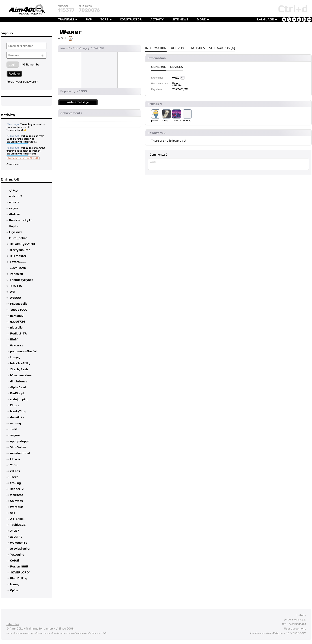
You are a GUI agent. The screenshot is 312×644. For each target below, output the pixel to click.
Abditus (15, 214)
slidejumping (19, 399)
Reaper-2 (17, 489)
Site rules (13, 624)
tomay (15, 584)
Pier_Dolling (19, 579)
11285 (33, 154)
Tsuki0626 (18, 525)
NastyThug (18, 411)
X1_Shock (17, 519)
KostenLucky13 (21, 220)
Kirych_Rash (19, 369)
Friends (153, 104)
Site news (180, 20)
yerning (16, 423)
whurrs (14, 202)
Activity (157, 20)
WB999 (15, 298)
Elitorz (15, 405)
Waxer (71, 32)
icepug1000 (19, 310)
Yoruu (14, 465)
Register (14, 74)
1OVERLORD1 (20, 573)
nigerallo (16, 328)
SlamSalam (18, 447)
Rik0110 (16, 286)
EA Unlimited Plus (17, 142)
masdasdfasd (20, 453)
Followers (155, 133)
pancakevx (156, 121)
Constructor (131, 20)
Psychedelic (19, 304)
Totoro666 (18, 262)
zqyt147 (16, 537)
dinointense (19, 382)
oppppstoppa (20, 441)
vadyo (165, 121)
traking (15, 483)
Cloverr (15, 459)
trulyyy (15, 357)
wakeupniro (28, 136)
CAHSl (14, 561)
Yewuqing (26, 124)
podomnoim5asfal (23, 351)
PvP (89, 20)
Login (13, 64)
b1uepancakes (21, 375)
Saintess (16, 501)
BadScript (17, 393)
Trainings (66, 20)
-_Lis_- (13, 190)
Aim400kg (17, 629)
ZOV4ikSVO (18, 268)
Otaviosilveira (20, 549)
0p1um (15, 590)
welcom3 (16, 196)
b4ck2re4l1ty (20, 363)
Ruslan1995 (19, 567)
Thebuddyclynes (21, 280)
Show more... (13, 164)
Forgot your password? (22, 82)
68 (21, 151)
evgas (13, 208)
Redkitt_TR (18, 334)
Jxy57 (15, 531)
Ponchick (16, 274)
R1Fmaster (18, 256)
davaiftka (17, 417)
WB (12, 292)
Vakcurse (17, 346)
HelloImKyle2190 (22, 244)
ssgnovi (16, 435)
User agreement (295, 629)
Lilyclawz (16, 232)
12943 (33, 142)
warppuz (16, 507)
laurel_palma (18, 238)
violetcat (17, 495)
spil (13, 513)
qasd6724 (18, 322)
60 (14, 139)
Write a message (78, 102)
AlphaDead (18, 387)
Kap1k (14, 226)
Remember (31, 64)
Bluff (14, 340)
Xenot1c (177, 121)
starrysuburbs (20, 250)
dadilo (14, 429)
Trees (14, 477)
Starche (187, 121)
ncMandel (17, 316)
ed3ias (15, 471)
